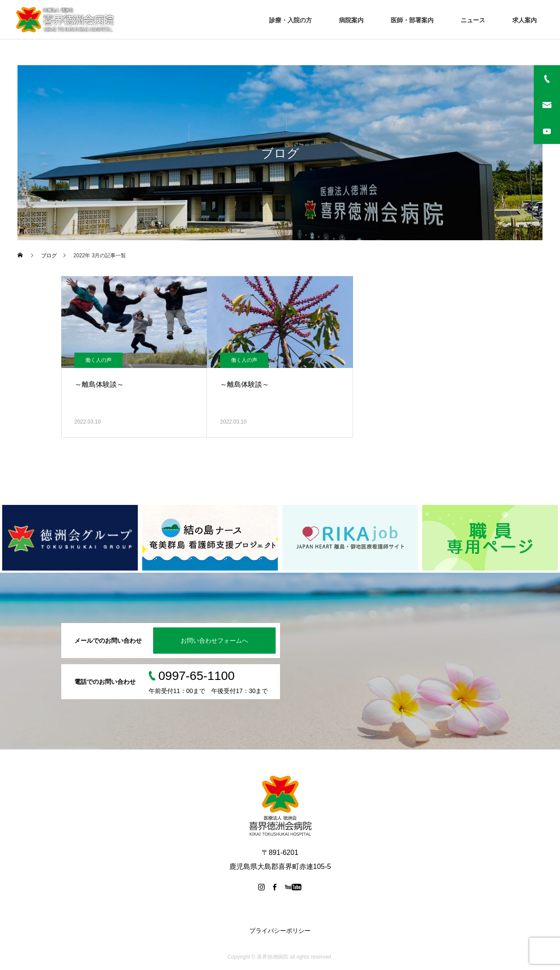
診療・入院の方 (290, 20)
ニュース (473, 20)
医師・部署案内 (412, 20)
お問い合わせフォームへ (214, 641)
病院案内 (351, 20)
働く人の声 (98, 360)
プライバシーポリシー (280, 931)
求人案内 (525, 20)
